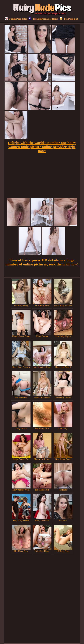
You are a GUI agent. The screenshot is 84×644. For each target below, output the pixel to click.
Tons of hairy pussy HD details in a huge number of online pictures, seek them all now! (42, 262)
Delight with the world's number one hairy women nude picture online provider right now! (42, 147)
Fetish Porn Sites (16, 19)
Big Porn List (69, 19)
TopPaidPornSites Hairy (43, 19)
